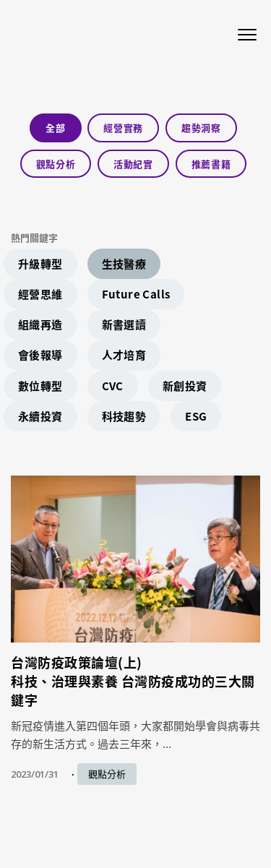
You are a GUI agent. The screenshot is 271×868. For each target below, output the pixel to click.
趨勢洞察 (201, 128)
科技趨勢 (124, 416)
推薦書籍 (211, 164)
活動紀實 (133, 164)
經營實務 (123, 128)
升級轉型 (40, 264)
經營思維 (40, 294)
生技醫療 (124, 264)
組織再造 (40, 325)
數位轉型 (40, 386)
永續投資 (40, 416)
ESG (196, 416)
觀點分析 (56, 164)
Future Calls (136, 294)
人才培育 (124, 355)
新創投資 (185, 386)
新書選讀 (124, 325)
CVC (113, 386)
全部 (55, 128)
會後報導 (40, 355)
